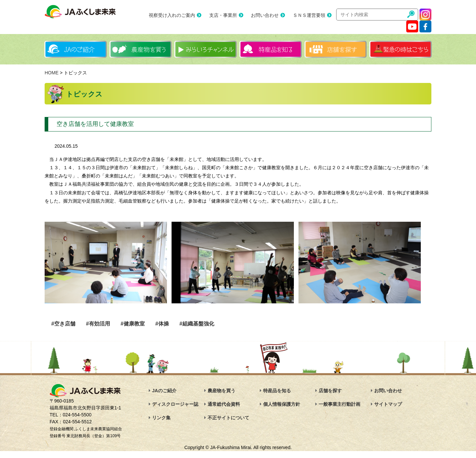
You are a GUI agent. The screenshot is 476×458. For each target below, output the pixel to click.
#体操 (162, 324)
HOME (52, 73)
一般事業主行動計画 (339, 404)
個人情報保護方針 (282, 404)
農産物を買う (221, 391)
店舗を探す (330, 391)
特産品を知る (277, 391)
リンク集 (161, 418)
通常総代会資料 (224, 404)
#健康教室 (133, 324)
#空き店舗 (63, 324)
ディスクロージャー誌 (175, 404)
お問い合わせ (265, 15)
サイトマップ (388, 404)
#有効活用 (98, 324)
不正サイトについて (228, 418)
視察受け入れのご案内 (172, 15)
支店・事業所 (223, 15)
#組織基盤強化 (197, 324)
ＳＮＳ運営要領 (309, 15)
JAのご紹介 (164, 391)
